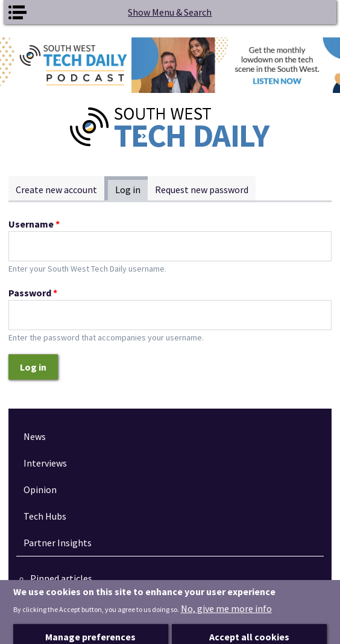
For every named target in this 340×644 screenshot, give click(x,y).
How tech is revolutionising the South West (133, 593)
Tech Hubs (45, 516)
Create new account (56, 190)
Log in (131, 189)
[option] (170, 65)
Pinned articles (61, 578)
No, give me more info (226, 623)
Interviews (45, 463)
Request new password (202, 190)
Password (33, 293)
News (35, 436)
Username (34, 224)
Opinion (40, 489)
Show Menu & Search (170, 12)
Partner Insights (58, 543)
